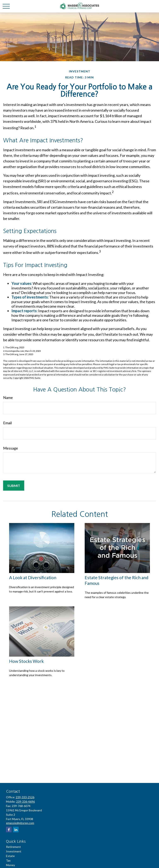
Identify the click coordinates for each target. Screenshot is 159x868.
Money (10, 865)
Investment (14, 851)
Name (8, 397)
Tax (8, 860)
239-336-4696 (25, 802)
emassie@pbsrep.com (20, 823)
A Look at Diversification (33, 577)
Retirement (13, 847)
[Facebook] (9, 830)
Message (11, 448)
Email (7, 423)
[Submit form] (14, 486)
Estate (10, 856)
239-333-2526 (25, 797)
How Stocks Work (26, 661)
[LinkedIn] (16, 830)
